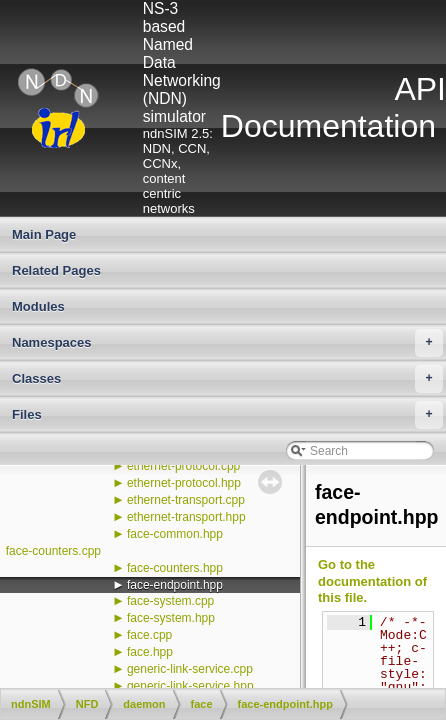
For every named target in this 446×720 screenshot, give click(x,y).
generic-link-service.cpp (190, 669)
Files (227, 415)
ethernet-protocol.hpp (184, 483)
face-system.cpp (170, 601)
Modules (38, 306)
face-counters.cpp (53, 551)
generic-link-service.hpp (190, 686)
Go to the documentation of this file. (372, 581)
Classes (227, 379)
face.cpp (149, 635)
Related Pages (56, 270)
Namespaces (227, 343)
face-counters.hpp (175, 568)
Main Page (44, 234)
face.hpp (150, 652)
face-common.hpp (175, 534)
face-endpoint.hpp (175, 585)
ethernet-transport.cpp (186, 500)
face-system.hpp (171, 618)
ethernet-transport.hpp (186, 517)
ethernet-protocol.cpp (183, 466)
